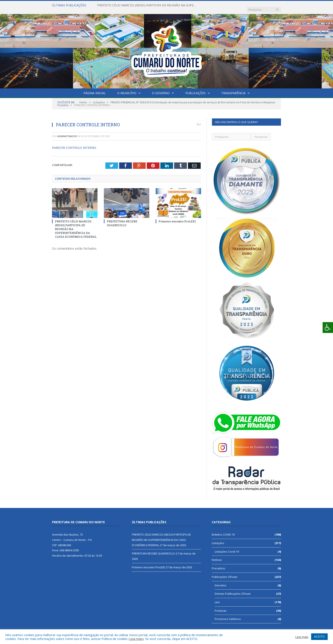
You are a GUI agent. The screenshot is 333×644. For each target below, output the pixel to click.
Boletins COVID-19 (223, 530)
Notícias (217, 556)
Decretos (221, 581)
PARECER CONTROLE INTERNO (74, 143)
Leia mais (136, 639)
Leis (217, 598)
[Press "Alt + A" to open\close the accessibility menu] (328, 328)
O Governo (161, 89)
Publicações (195, 89)
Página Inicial (95, 89)
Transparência (233, 89)
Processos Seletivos (228, 615)
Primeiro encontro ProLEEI (177, 217)
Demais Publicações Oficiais (233, 589)
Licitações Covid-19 (227, 547)
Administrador (67, 132)
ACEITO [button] (319, 636)
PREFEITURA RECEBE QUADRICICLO (122, 219)
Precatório (218, 564)
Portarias (221, 606)
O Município (127, 89)
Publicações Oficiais (225, 573)
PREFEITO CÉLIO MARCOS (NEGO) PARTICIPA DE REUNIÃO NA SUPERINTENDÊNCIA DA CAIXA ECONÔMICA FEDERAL (146, 5)
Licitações (218, 539)
